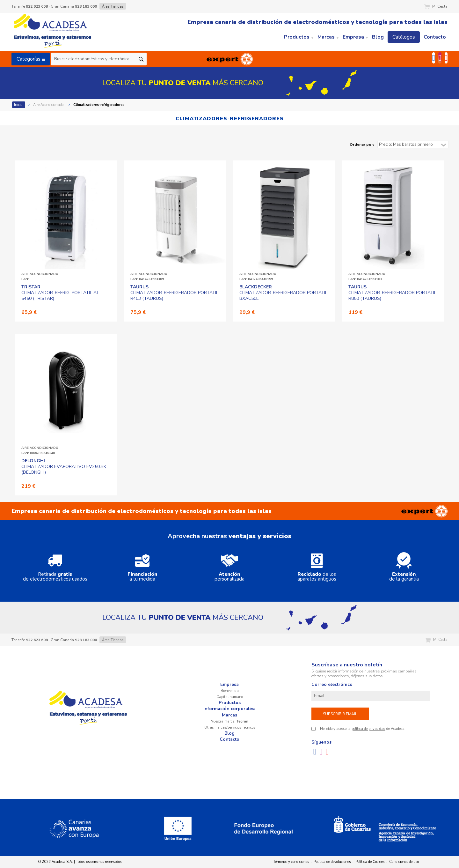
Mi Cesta (436, 6)
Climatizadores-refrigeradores (99, 105)
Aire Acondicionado (49, 105)
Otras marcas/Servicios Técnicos (230, 727)
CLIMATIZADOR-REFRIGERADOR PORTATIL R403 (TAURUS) (174, 293)
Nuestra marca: (229, 721)
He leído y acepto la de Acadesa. (363, 729)
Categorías (31, 59)
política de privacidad (368, 729)
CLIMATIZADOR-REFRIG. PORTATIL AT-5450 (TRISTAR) (61, 293)
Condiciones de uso (404, 862)
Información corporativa (229, 709)
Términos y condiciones (291, 862)
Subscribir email (340, 714)
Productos (230, 703)
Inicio (19, 105)
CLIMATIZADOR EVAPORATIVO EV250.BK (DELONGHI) (64, 467)
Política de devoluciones (332, 862)
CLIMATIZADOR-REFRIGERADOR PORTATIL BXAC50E (283, 293)
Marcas (229, 715)
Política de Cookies (370, 862)
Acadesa (53, 32)
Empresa (229, 684)
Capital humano (230, 697)
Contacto (229, 739)
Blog (229, 733)
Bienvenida (230, 691)
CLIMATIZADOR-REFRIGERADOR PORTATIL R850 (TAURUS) (392, 293)
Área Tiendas (113, 7)
